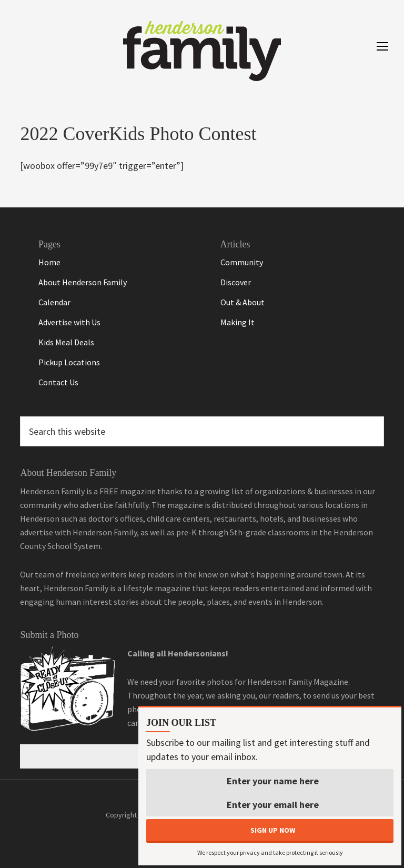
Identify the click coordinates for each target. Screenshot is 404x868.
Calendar (54, 302)
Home (49, 262)
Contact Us (58, 382)
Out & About (243, 302)
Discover (236, 282)
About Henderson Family (83, 282)
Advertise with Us (69, 322)
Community (242, 262)
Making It (238, 322)
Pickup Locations (69, 362)
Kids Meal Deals (66, 342)
